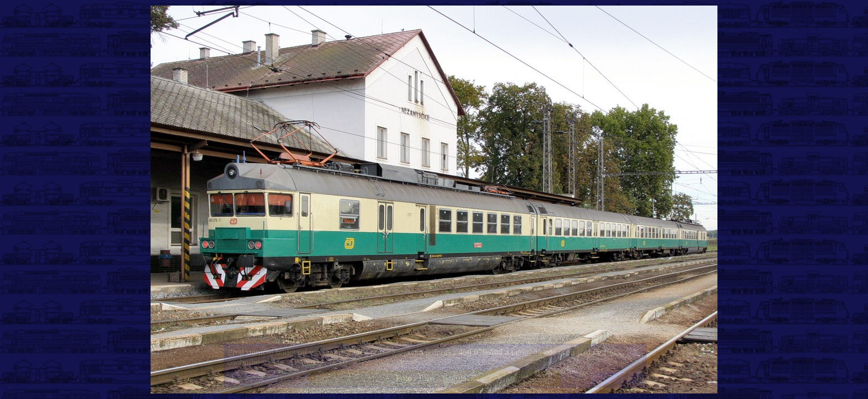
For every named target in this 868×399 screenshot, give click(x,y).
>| (635, 378)
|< (235, 378)
